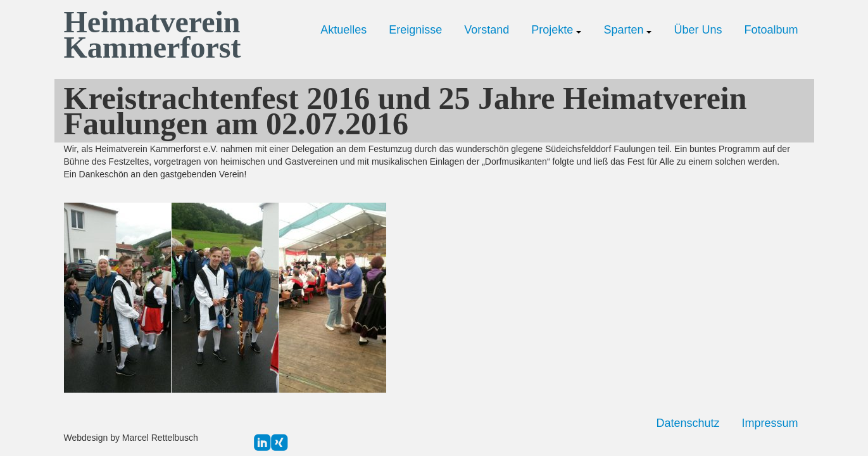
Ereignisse (415, 30)
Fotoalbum (771, 30)
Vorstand (487, 30)
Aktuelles (343, 30)
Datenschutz (688, 423)
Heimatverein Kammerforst (149, 35)
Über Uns (698, 30)
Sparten (627, 30)
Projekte (556, 30)
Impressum (770, 423)
